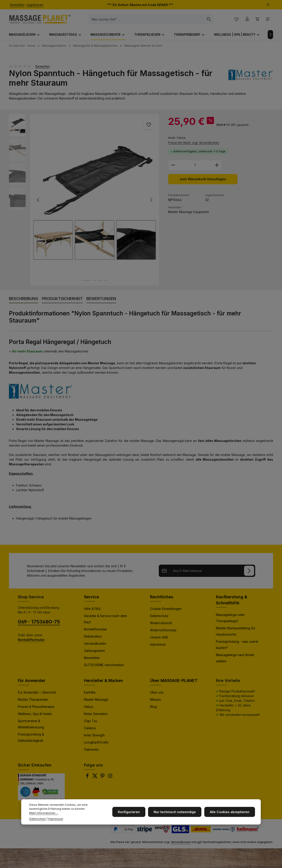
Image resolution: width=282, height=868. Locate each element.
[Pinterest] (103, 779)
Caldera (90, 730)
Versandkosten (95, 645)
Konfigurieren (131, 812)
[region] (84, 202)
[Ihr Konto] (246, 20)
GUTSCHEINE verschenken (104, 667)
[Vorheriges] (38, 202)
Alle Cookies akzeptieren (230, 812)
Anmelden (17, 5)
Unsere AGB (159, 639)
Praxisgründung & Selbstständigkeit (31, 739)
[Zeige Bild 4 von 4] (106, 282)
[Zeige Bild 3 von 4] (100, 282)
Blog (153, 708)
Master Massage (96, 701)
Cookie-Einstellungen (166, 610)
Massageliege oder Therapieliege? (230, 620)
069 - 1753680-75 (39, 624)
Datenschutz (159, 618)
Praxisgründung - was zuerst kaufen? (237, 646)
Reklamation (93, 638)
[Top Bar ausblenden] (268, 5)
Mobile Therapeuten (33, 701)
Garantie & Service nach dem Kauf (105, 621)
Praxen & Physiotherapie (36, 708)
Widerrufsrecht (161, 625)
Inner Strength (94, 737)
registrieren (35, 5)
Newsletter (92, 660)
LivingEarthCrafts (96, 744)
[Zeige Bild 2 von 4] (94, 282)
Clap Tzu (91, 723)
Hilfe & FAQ (92, 610)
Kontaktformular (95, 631)
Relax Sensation (96, 716)
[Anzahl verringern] (173, 167)
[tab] (24, 301)
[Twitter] (95, 779)
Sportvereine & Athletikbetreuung (31, 726)
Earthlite (90, 694)
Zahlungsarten (94, 652)
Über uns (157, 694)
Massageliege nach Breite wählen (235, 660)
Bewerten (43, 68)
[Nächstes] (270, 36)
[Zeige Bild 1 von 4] (86, 282)
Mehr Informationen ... (44, 813)
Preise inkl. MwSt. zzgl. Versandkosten (194, 144)
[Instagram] (110, 779)
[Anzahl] (195, 167)
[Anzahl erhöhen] (217, 167)
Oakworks (91, 751)
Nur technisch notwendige (176, 812)
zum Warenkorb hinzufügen (203, 181)
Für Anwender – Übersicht (37, 694)
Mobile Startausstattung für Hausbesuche (236, 633)
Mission (156, 701)
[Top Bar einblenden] (268, 20)
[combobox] (148, 20)
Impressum (158, 646)
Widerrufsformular (163, 632)
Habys (89, 708)
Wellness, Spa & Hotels (35, 716)
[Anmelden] (252, 573)
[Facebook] (88, 779)
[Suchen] (211, 20)
